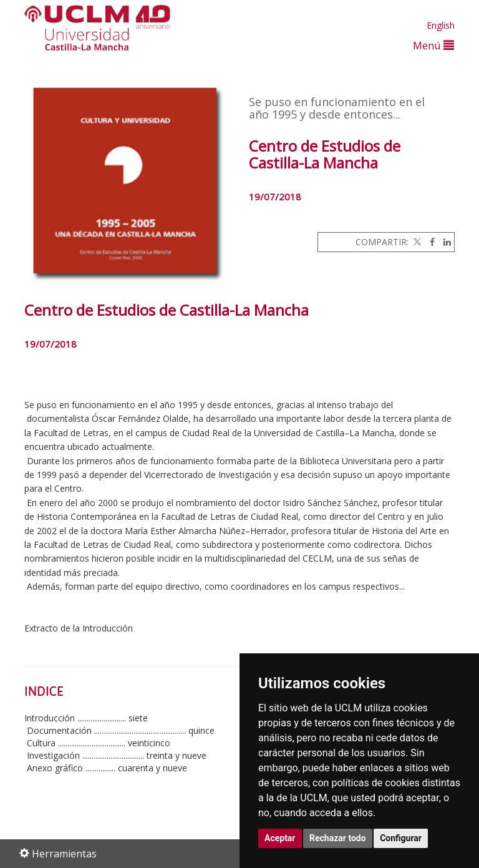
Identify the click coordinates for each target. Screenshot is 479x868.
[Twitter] (416, 242)
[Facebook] (429, 242)
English (441, 25)
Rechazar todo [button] (338, 838)
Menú (433, 45)
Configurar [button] (401, 838)
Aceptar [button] (280, 838)
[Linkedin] (444, 242)
